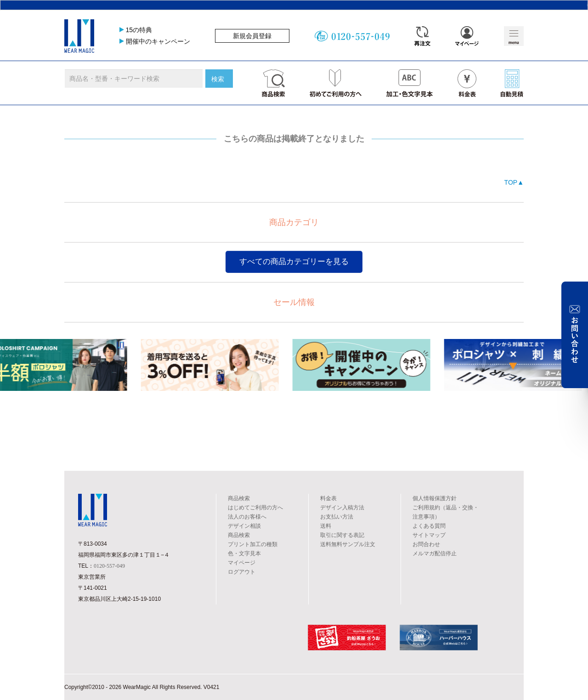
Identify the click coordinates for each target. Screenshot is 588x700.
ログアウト (242, 572)
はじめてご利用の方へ (255, 508)
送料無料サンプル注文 (348, 544)
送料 (326, 526)
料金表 (328, 498)
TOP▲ (514, 182)
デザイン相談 (244, 526)
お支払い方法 (337, 517)
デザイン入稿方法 (342, 508)
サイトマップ (429, 535)
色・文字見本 (244, 553)
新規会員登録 (252, 36)
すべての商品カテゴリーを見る (294, 262)
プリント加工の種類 (253, 544)
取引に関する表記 (342, 535)
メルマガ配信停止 (435, 553)
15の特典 (139, 30)
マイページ (242, 563)
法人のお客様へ (247, 517)
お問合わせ (426, 544)
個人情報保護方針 (435, 498)
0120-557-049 (109, 566)
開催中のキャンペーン (158, 41)
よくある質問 (429, 526)
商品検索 (239, 498)
